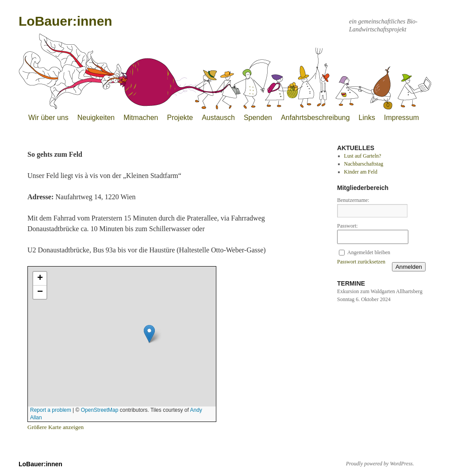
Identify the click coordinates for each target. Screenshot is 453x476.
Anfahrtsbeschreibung (315, 118)
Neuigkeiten (96, 118)
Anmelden (409, 267)
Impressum (401, 118)
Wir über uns (48, 118)
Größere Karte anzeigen (56, 427)
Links (367, 118)
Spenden (258, 118)
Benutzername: (353, 200)
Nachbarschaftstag (364, 164)
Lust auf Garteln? (363, 156)
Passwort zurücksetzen (361, 262)
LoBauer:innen (65, 21)
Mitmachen (141, 118)
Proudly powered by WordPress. (380, 464)
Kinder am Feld (361, 172)
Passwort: (347, 226)
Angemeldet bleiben (369, 252)
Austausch (218, 118)
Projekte (180, 118)
